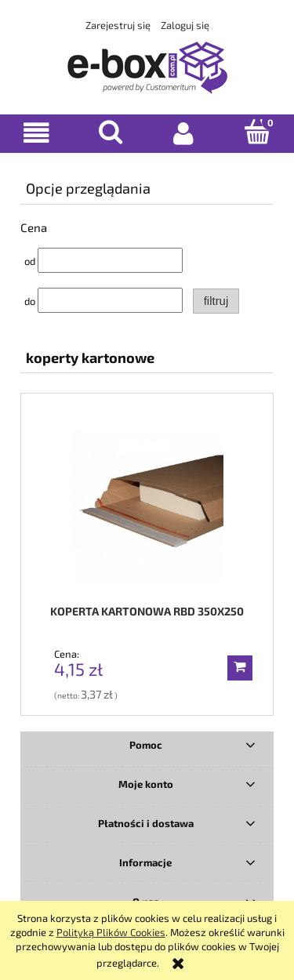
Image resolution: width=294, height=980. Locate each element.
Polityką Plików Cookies (111, 932)
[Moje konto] (184, 133)
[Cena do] (110, 300)
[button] (37, 133)
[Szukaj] (111, 132)
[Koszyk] (257, 132)
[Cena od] (110, 260)
